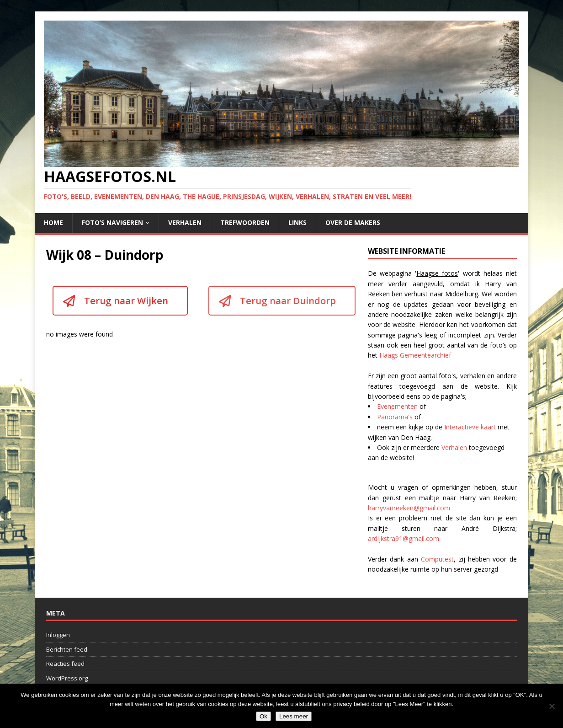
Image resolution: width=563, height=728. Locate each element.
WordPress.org (67, 678)
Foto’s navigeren (112, 222)
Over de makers (353, 222)
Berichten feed (67, 649)
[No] (552, 706)
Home (53, 222)
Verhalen (185, 222)
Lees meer (294, 716)
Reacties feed (65, 664)
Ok (263, 716)
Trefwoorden (245, 222)
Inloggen (58, 635)
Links (297, 222)
